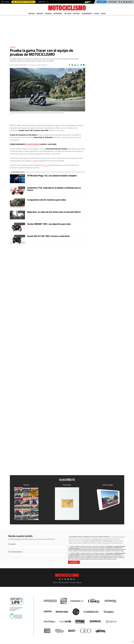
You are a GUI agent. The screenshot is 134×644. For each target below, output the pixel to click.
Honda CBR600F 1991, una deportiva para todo (49, 224)
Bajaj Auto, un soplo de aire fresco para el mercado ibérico (54, 212)
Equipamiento (87, 14)
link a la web (47, 165)
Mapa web (79, 582)
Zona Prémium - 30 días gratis (23, 2)
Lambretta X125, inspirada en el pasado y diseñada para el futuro (54, 189)
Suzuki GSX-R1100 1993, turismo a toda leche (48, 236)
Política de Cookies (108, 541)
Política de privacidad (63, 582)
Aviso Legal (86, 541)
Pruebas (48, 14)
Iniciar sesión (113, 2)
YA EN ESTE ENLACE (33, 144)
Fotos (103, 14)
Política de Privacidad (96, 541)
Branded (22, 176)
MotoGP (32, 14)
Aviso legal (72, 582)
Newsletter (42, 2)
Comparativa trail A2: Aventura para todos (47, 200)
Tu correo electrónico (15, 552)
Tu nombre (12, 544)
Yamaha (35, 161)
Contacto (55, 582)
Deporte (40, 14)
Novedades (58, 14)
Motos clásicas (20, 224)
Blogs (97, 14)
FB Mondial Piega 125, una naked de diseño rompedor (52, 176)
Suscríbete (102, 2)
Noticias (76, 14)
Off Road (68, 14)
